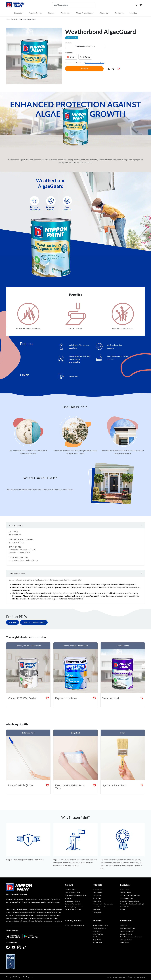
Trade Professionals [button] (85, 13)
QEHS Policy (97, 940)
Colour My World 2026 (73, 893)
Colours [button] (51, 13)
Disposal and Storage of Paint (130, 901)
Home (8, 19)
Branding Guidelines (99, 928)
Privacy (129, 977)
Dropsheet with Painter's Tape (70, 787)
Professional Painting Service (75, 925)
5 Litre (73, 57)
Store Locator (125, 890)
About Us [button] (104, 13)
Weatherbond (111, 698)
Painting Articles (126, 893)
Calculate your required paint (95, 63)
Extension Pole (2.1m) (21, 785)
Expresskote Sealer (67, 698)
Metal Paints (97, 901)
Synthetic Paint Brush (115, 785)
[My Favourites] (141, 5)
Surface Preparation (17, 573)
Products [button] (18, 13)
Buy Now (84, 69)
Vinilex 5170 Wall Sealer (22, 698)
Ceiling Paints (97, 895)
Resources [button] (65, 13)
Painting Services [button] (74, 921)
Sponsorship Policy (126, 934)
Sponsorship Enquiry (127, 931)
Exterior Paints (97, 893)
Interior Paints (97, 890)
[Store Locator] (137, 5)
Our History (96, 937)
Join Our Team (97, 943)
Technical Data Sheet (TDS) (34, 622)
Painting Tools (97, 912)
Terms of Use (125, 943)
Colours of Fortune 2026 (73, 904)
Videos (123, 910)
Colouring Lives (98, 934)
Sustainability (97, 931)
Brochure (13, 622)
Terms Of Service (139, 977)
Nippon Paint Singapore (100, 925)
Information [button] (126, 921)
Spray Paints (96, 910)
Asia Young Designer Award (74, 907)
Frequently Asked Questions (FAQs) (132, 904)
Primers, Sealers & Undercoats (103, 904)
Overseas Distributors (127, 928)
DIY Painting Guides (127, 898)
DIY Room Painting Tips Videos (130, 895)
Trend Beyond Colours (72, 901)
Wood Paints (97, 898)
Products (14, 19)
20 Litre (87, 57)
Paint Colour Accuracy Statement (131, 937)
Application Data (16, 525)
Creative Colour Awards (73, 910)
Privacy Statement (126, 940)
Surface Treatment (99, 907)
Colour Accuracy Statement (116, 977)
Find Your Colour (71, 890)
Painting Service (35, 13)
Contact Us (119, 13)
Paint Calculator (125, 907)
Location (133, 13)
